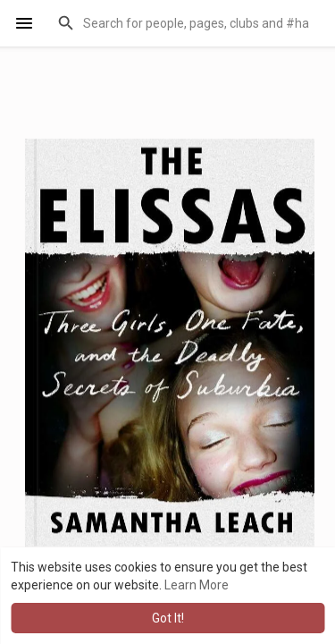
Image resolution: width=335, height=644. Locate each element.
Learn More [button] (197, 585)
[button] (185, 23)
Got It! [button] (168, 618)
